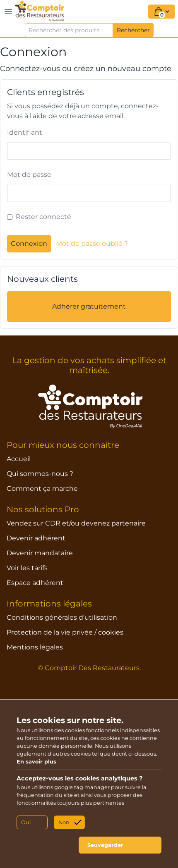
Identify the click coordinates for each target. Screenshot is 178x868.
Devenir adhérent (36, 538)
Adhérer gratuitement (89, 306)
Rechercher (133, 30)
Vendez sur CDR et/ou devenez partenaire (76, 523)
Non (64, 822)
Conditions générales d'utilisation (62, 617)
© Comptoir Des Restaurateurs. (89, 668)
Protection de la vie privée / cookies (65, 632)
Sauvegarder (105, 845)
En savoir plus (36, 762)
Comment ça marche (42, 489)
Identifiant (25, 132)
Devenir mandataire (40, 553)
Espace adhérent (35, 583)
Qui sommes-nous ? (40, 474)
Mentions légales (35, 647)
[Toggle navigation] (8, 12)
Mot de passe (29, 175)
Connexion (29, 244)
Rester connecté (43, 217)
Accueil (19, 459)
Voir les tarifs (27, 568)
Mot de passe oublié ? (92, 244)
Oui (26, 822)
